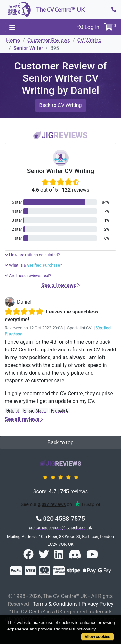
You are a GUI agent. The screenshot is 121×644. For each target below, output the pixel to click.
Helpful (13, 411)
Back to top (60, 443)
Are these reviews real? (28, 275)
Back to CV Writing (60, 105)
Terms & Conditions (55, 604)
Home (13, 40)
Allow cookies (97, 637)
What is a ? (33, 265)
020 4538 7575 (60, 518)
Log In (88, 27)
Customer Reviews (49, 40)
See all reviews (60, 285)
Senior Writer (28, 48)
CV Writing (90, 40)
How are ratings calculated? (32, 255)
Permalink (60, 411)
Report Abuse (35, 411)
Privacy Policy (98, 604)
